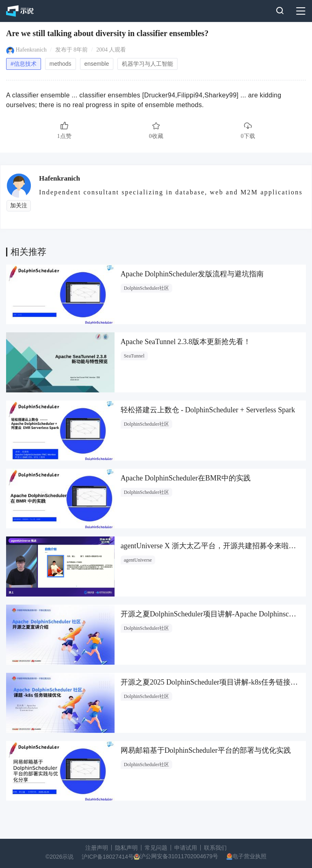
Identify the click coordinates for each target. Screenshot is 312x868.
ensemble (97, 64)
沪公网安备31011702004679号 (179, 856)
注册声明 (97, 848)
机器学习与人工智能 (147, 64)
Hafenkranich (31, 50)
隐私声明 (126, 848)
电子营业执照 (249, 856)
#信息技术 (24, 64)
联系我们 (215, 848)
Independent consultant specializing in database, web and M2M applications (171, 192)
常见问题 (156, 848)
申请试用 (186, 848)
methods (61, 64)
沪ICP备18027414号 (108, 857)
